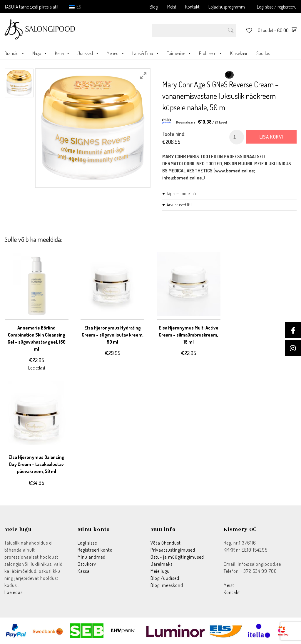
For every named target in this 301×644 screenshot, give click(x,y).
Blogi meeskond (167, 585)
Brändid (15, 53)
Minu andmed (92, 557)
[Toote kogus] (237, 137)
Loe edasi (14, 592)
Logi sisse (87, 543)
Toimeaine (179, 53)
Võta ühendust (166, 543)
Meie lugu (160, 571)
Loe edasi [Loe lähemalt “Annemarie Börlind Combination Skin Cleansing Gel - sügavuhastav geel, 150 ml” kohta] (37, 368)
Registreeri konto (95, 550)
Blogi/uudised (165, 578)
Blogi (154, 7)
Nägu (40, 53)
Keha (63, 53)
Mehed (116, 53)
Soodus (263, 53)
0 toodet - (277, 30)
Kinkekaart (240, 53)
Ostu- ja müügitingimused (177, 557)
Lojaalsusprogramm (227, 7)
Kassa (84, 571)
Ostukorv (87, 564)
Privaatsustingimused (173, 550)
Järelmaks (162, 564)
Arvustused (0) (179, 205)
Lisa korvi (271, 137)
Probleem (211, 53)
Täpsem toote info (182, 193)
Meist (172, 7)
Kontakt (192, 7)
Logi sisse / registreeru (277, 7)
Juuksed (88, 53)
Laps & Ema (146, 53)
